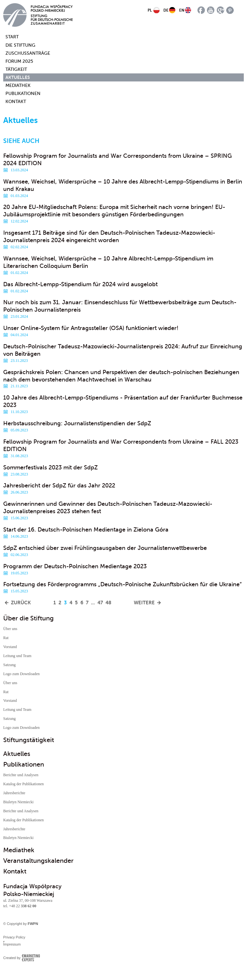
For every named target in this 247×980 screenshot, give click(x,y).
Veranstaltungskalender (38, 861)
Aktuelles (18, 77)
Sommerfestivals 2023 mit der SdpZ (50, 467)
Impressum (12, 944)
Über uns (10, 629)
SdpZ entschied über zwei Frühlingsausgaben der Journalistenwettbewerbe (105, 548)
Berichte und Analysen (21, 775)
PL (150, 10)
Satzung (9, 665)
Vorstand (10, 647)
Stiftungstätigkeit (29, 740)
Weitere (144, 603)
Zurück (21, 603)
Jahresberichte (14, 793)
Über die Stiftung (28, 618)
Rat (6, 638)
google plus (220, 10)
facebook (201, 10)
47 (100, 603)
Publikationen (23, 94)
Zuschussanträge (28, 53)
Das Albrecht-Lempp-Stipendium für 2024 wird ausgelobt (80, 284)
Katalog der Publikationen (23, 784)
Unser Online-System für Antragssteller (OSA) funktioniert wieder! (91, 328)
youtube (211, 10)
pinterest (230, 10)
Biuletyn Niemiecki (18, 802)
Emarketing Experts (31, 958)
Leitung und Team (17, 656)
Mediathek (18, 85)
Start (9, 37)
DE (166, 10)
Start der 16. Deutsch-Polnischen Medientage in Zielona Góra (86, 530)
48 (108, 603)
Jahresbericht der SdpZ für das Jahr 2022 (59, 485)
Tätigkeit (16, 69)
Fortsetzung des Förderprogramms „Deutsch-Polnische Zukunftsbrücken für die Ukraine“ (123, 584)
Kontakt (16, 102)
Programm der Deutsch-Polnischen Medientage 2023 (75, 566)
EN (182, 10)
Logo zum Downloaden (21, 674)
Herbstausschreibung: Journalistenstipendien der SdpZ (77, 423)
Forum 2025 (19, 61)
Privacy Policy (14, 937)
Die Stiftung (20, 45)
